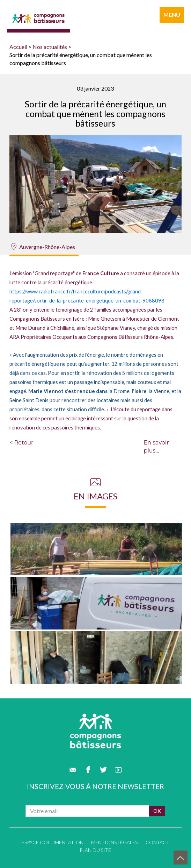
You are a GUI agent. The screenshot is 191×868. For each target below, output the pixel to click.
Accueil (18, 47)
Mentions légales (114, 842)
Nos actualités (50, 47)
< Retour (21, 443)
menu (172, 15)
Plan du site (95, 850)
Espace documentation (53, 842)
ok (157, 811)
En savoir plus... (156, 447)
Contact (157, 842)
